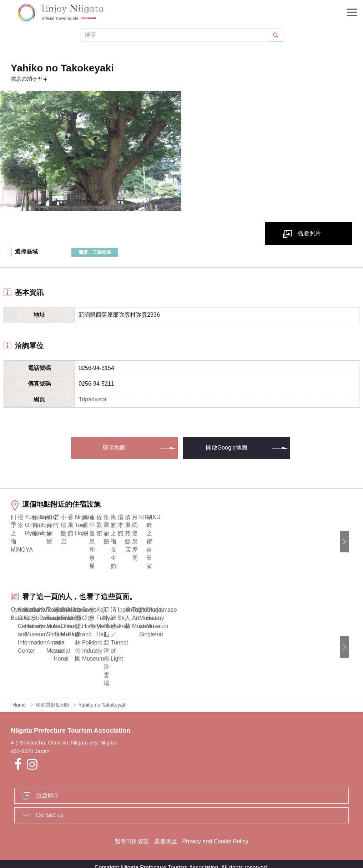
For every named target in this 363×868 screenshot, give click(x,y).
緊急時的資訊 (132, 834)
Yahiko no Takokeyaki (102, 697)
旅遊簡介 (47, 788)
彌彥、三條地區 (95, 252)
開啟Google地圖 (227, 448)
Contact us (50, 808)
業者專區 (166, 834)
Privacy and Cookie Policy (215, 834)
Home (19, 697)
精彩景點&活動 (52, 697)
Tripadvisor (93, 399)
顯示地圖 (114, 448)
